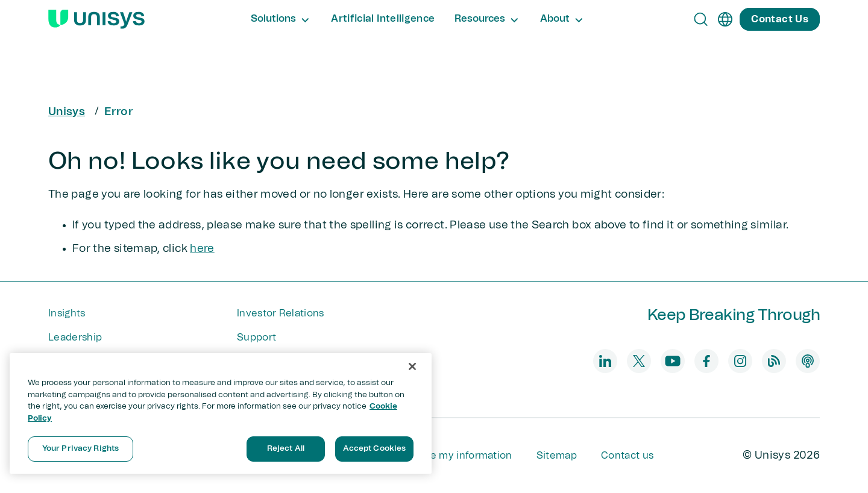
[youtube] (673, 361)
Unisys (67, 112)
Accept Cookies (375, 449)
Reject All (286, 449)
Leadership (75, 338)
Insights (67, 313)
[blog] (774, 361)
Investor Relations (281, 313)
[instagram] (740, 361)
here (202, 249)
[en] (725, 19)
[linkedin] (605, 361)
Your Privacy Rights (80, 449)
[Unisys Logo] (96, 19)
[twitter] (639, 361)
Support (256, 338)
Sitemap (557, 456)
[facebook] (706, 361)
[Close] (412, 366)
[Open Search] (701, 19)
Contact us (627, 456)
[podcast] (808, 361)
